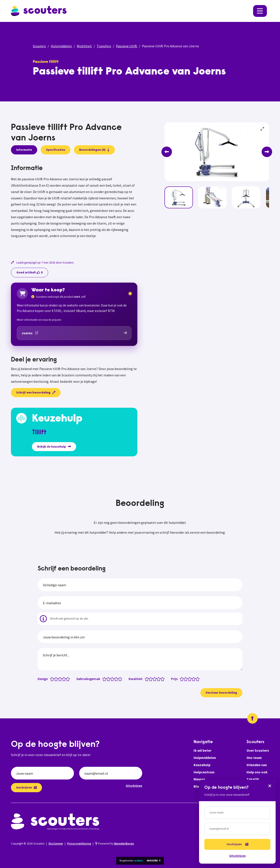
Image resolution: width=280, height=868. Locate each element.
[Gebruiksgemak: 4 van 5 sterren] (117, 679)
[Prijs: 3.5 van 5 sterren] (193, 679)
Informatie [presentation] (24, 150)
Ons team (254, 758)
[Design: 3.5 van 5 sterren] (63, 679)
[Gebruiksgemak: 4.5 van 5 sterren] (119, 679)
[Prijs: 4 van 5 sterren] (195, 679)
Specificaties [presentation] (56, 150)
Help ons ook (257, 772)
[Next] (267, 152)
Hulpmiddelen (61, 46)
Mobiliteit (84, 46)
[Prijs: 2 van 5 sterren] (187, 679)
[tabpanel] (74, 207)
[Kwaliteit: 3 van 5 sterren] (156, 679)
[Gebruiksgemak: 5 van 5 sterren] (121, 679)
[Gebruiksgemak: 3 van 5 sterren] (113, 679)
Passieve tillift (127, 46)
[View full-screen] (262, 129)
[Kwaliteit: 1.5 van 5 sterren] (150, 679)
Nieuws (199, 779)
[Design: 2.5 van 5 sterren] (59, 679)
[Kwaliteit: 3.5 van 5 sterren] (158, 679)
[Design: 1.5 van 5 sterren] (55, 679)
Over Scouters (258, 750)
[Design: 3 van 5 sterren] (61, 679)
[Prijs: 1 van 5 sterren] (183, 679)
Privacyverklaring (79, 844)
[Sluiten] (270, 786)
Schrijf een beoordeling (36, 392)
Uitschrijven (134, 786)
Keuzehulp (202, 765)
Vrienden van (257, 765)
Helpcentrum (204, 772)
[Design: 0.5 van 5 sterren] (51, 679)
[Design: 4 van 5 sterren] (65, 679)
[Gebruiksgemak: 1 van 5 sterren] (105, 679)
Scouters (39, 46)
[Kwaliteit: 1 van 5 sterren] (148, 679)
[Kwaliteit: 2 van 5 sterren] (152, 679)
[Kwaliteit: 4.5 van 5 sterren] (162, 679)
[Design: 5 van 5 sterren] (69, 679)
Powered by (115, 844)
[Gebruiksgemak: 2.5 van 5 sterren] (111, 679)
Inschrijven (26, 787)
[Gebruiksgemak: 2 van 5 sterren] (109, 679)
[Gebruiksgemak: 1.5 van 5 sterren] (107, 679)
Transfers (104, 46)
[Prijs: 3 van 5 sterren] (191, 679)
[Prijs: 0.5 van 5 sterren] (181, 679)
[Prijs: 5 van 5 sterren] (199, 679)
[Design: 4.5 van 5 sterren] (67, 679)
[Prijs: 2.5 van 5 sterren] (189, 679)
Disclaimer (56, 844)
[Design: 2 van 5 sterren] (57, 679)
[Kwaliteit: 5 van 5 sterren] (164, 679)
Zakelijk (253, 779)
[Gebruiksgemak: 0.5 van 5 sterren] (103, 679)
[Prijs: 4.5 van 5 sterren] (197, 679)
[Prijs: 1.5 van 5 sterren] (185, 679)
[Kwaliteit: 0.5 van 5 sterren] (146, 679)
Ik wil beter (202, 750)
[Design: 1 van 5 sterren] (53, 679)
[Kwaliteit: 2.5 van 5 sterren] (154, 679)
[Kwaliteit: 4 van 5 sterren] (160, 679)
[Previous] (167, 152)
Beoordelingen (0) (94, 150)
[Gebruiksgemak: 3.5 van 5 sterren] (115, 679)
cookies (138, 861)
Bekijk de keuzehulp (54, 446)
